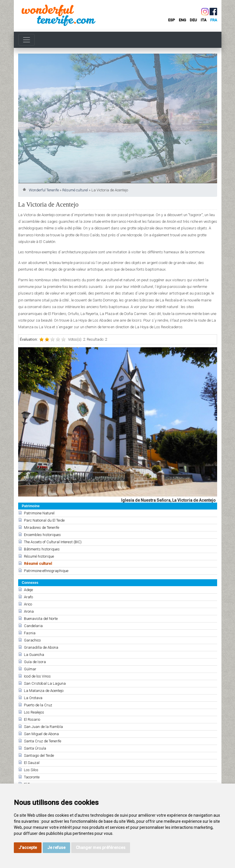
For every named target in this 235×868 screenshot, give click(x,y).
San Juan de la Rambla (43, 727)
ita (204, 20)
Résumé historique (39, 556)
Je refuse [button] (56, 848)
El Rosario (32, 719)
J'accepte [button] (28, 848)
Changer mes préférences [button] (101, 848)
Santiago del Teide (39, 755)
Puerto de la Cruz (38, 705)
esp (172, 20)
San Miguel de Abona (41, 734)
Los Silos (31, 770)
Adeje (28, 590)
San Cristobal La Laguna (45, 683)
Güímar (30, 669)
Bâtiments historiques (42, 549)
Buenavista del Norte (41, 619)
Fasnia (30, 633)
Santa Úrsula (35, 748)
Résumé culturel (75, 190)
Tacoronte (32, 777)
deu (193, 20)
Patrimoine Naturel (39, 513)
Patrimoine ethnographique (46, 571)
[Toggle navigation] (27, 40)
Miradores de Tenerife (42, 528)
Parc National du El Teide (44, 520)
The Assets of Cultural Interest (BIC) (53, 542)
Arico (28, 604)
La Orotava (33, 698)
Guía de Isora (35, 662)
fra (214, 20)
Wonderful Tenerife (44, 190)
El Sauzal (32, 763)
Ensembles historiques (42, 535)
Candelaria (33, 626)
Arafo (28, 597)
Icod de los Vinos (37, 676)
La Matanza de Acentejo (44, 691)
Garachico (32, 640)
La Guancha (34, 655)
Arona (29, 611)
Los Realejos (34, 712)
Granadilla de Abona (41, 647)
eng (182, 20)
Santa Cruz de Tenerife (43, 741)
